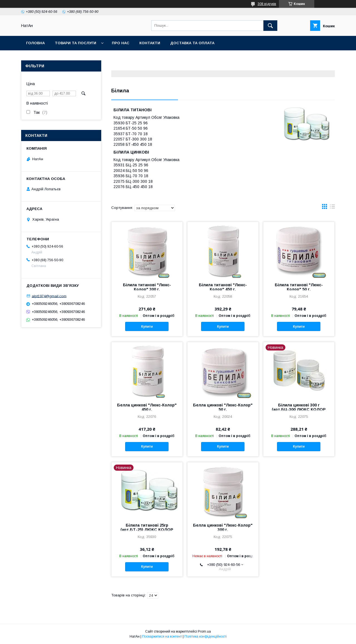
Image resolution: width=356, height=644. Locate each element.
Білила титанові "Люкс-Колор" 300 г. (147, 287)
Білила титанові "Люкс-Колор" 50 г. (299, 287)
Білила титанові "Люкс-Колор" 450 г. (223, 287)
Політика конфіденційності (206, 636)
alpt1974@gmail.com (49, 296)
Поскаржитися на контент (162, 636)
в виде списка (332, 208)
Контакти (150, 43)
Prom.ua (204, 631)
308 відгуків (267, 4)
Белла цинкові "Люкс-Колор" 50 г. (223, 407)
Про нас (121, 43)
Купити (147, 327)
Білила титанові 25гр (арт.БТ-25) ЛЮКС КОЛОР (147, 527)
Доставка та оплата (192, 43)
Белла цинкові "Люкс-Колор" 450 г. (147, 407)
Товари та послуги (76, 43)
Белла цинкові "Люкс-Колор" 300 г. (223, 527)
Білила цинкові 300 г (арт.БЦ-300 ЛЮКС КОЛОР (299, 407)
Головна (35, 43)
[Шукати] (270, 26)
